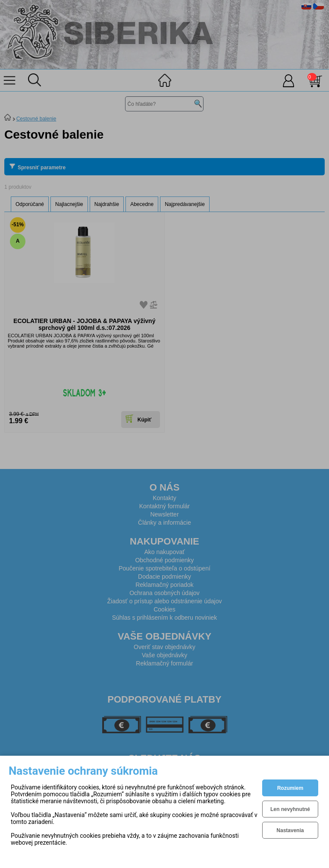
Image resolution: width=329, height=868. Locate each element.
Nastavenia (290, 830)
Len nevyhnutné (290, 809)
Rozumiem (290, 788)
